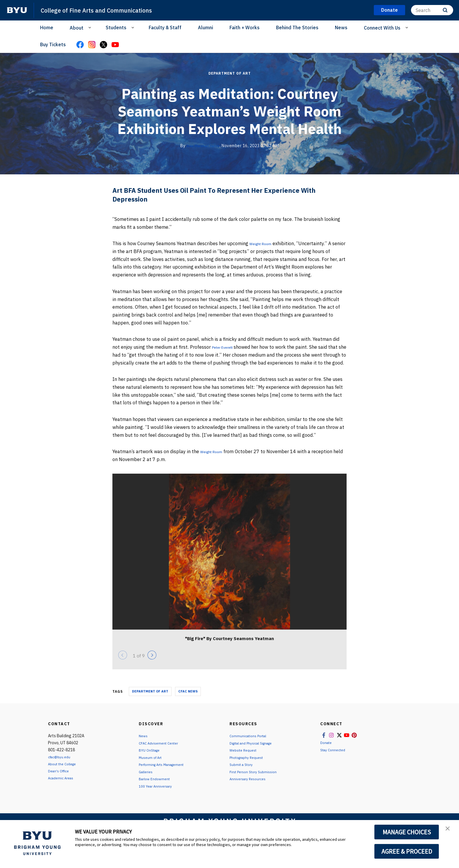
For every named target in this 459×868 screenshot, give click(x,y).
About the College (65, 772)
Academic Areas (63, 786)
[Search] (432, 10)
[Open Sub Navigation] (91, 27)
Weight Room (264, 243)
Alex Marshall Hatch (203, 146)
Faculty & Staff (165, 27)
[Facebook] (80, 45)
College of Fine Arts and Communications (108, 10)
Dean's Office (60, 779)
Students (116, 27)
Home (47, 27)
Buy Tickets (53, 44)
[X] (103, 45)
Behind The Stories (297, 27)
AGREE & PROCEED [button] (407, 851)
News (341, 27)
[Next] (152, 663)
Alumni (205, 27)
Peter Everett (227, 347)
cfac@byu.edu (61, 765)
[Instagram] (92, 45)
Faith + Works (245, 27)
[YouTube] (115, 45)
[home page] (17, 10)
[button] (449, 831)
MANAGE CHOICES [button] (407, 832)
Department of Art (230, 73)
